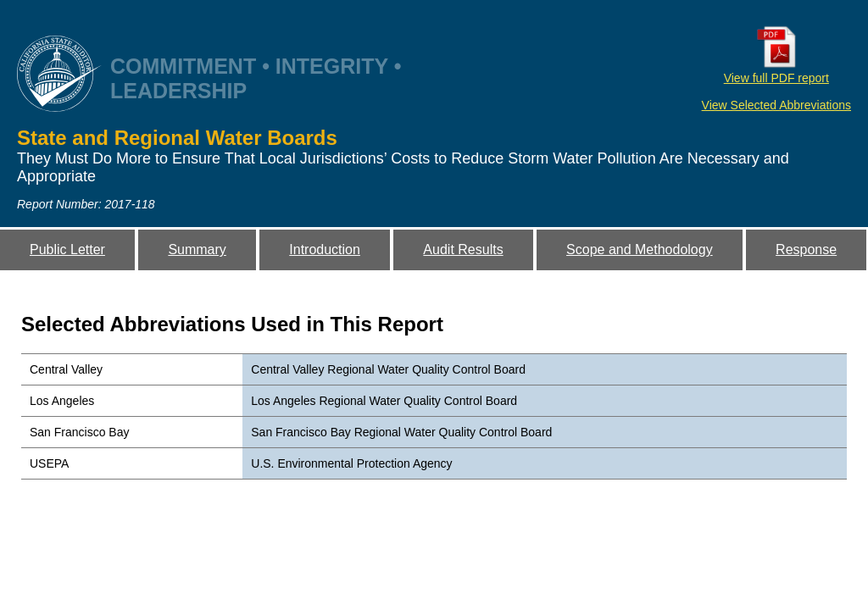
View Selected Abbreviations (776, 105)
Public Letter (67, 250)
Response (806, 250)
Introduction (325, 250)
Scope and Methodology (640, 250)
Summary (197, 250)
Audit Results (463, 250)
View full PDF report (776, 71)
